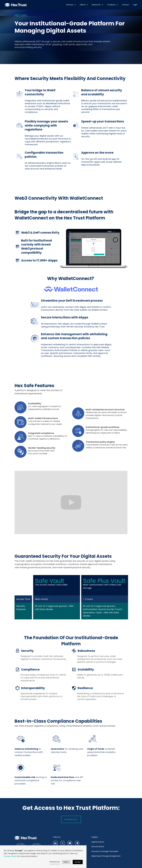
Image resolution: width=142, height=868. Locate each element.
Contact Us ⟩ (71, 819)
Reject (66, 862)
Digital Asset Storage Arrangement (106, 856)
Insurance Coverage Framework (105, 851)
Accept (78, 862)
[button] (71, 5)
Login (135, 5)
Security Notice (98, 847)
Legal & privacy (98, 842)
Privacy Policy (10, 856)
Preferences (55, 862)
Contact (125, 5)
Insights (95, 837)
